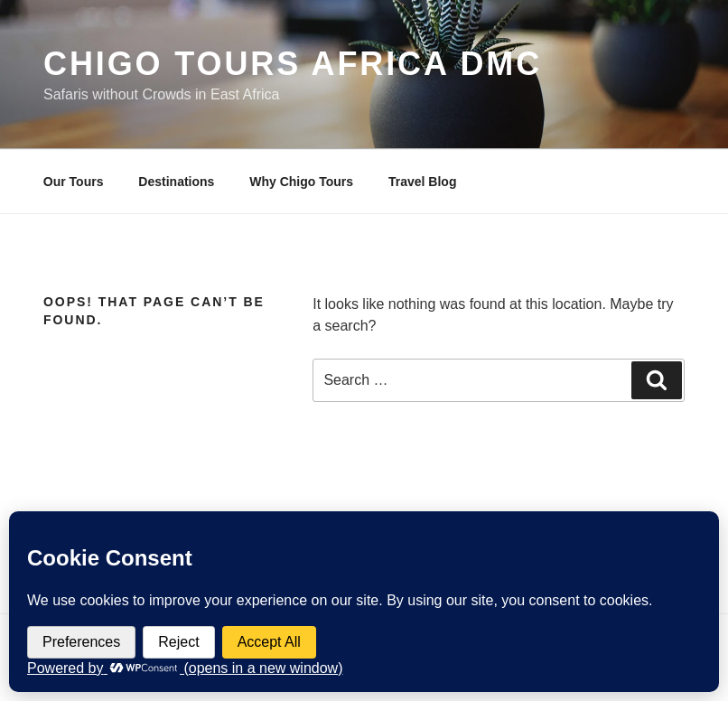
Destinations (176, 182)
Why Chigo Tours (301, 182)
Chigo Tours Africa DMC (293, 64)
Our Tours (74, 182)
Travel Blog (422, 182)
